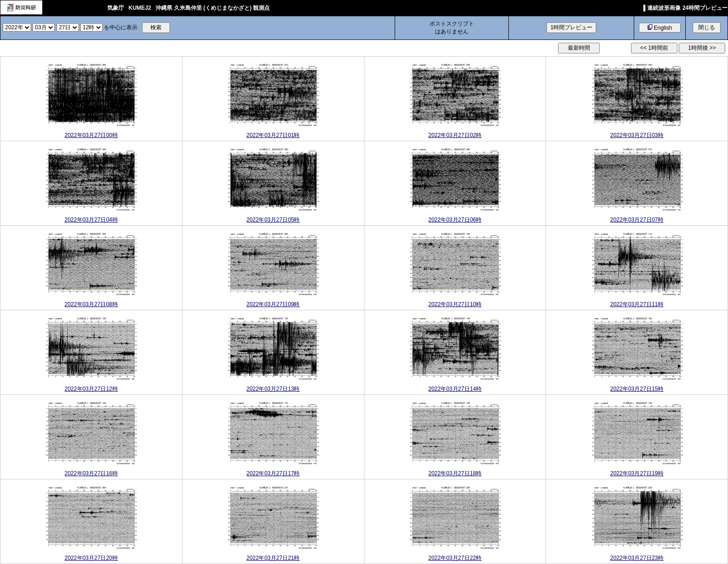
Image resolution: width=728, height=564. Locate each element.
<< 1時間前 (654, 48)
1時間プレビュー (571, 27)
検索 (156, 27)
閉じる (707, 27)
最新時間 (579, 48)
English (660, 28)
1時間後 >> (702, 48)
